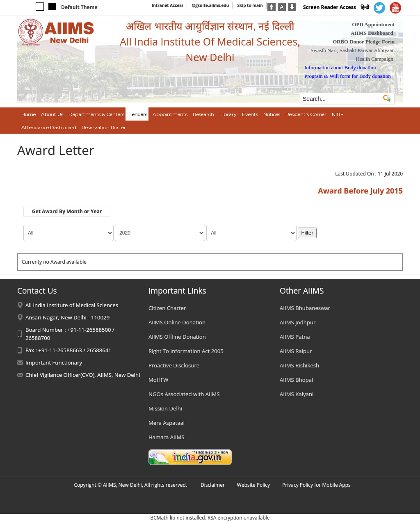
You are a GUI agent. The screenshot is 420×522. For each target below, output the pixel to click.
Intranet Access (168, 5)
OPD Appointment (373, 24)
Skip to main (250, 5)
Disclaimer (213, 485)
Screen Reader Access (330, 7)
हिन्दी (365, 7)
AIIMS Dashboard (372, 33)
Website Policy (253, 485)
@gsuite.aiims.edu (210, 5)
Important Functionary (54, 362)
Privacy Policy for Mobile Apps (316, 485)
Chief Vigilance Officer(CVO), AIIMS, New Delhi (83, 375)
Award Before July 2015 (360, 191)
